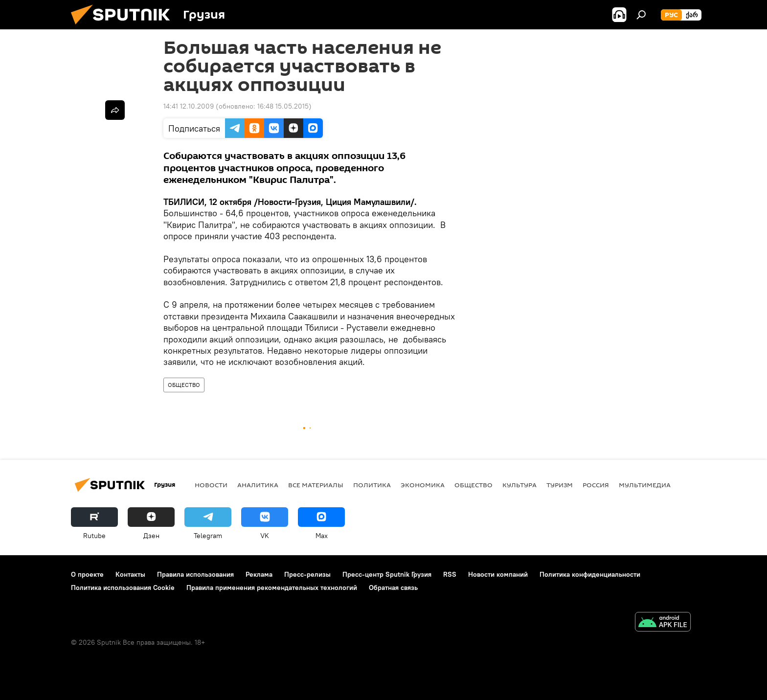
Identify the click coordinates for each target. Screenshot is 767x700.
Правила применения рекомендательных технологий (272, 587)
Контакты (130, 574)
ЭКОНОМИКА (423, 485)
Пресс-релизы (307, 574)
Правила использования (195, 574)
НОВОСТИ (211, 485)
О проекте (87, 574)
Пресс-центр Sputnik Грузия (387, 574)
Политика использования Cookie (123, 587)
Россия (596, 485)
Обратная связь (393, 587)
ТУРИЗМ (560, 485)
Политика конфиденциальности (590, 574)
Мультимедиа (645, 485)
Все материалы (316, 485)
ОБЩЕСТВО (184, 385)
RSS (450, 574)
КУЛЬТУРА (519, 485)
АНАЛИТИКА (258, 485)
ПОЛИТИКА (372, 485)
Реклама (259, 574)
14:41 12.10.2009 (189, 106)
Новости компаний (498, 574)
